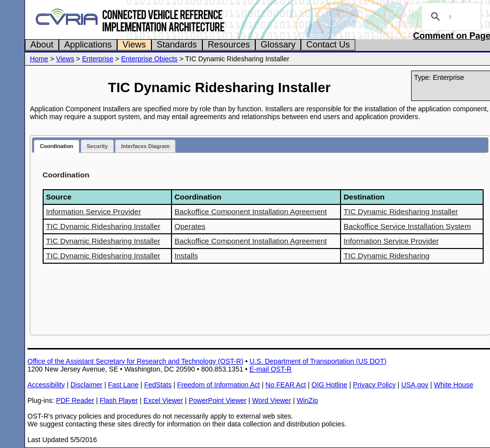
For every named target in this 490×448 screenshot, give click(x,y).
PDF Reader (75, 400)
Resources (229, 45)
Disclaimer (86, 385)
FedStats (158, 385)
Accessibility (46, 385)
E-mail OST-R (270, 369)
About (42, 45)
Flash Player (119, 400)
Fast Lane (123, 385)
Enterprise (98, 59)
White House (454, 385)
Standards (177, 45)
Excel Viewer (163, 400)
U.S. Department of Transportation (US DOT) (318, 361)
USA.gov (415, 385)
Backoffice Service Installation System (407, 226)
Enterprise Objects (149, 59)
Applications (88, 45)
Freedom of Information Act (219, 385)
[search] (450, 17)
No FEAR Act (286, 385)
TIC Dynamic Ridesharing (386, 256)
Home (39, 59)
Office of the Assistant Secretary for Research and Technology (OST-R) (135, 361)
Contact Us (328, 45)
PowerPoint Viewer (218, 400)
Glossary (278, 45)
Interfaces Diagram (145, 146)
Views (134, 45)
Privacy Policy (374, 385)
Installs (186, 256)
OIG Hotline (330, 385)
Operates (190, 226)
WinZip (307, 400)
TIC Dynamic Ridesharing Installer (401, 212)
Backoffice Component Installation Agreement (251, 212)
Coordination (56, 146)
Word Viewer (271, 400)
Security (97, 146)
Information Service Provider (94, 212)
